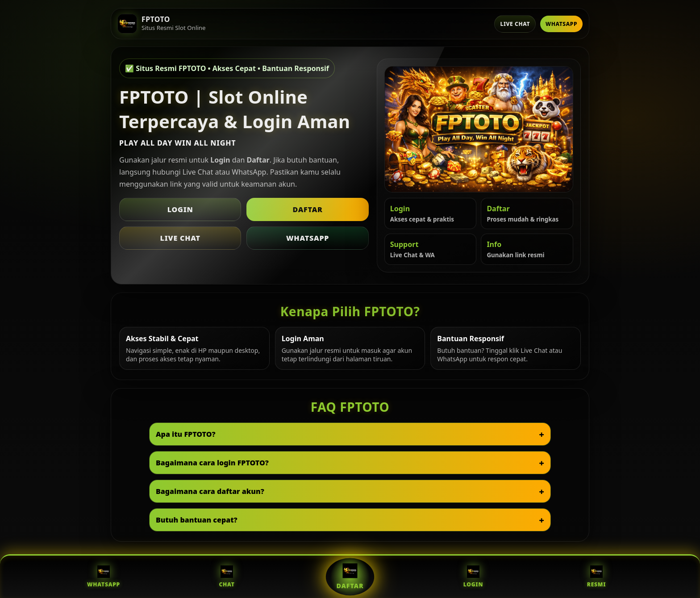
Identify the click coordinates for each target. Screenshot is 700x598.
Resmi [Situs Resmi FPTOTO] (597, 577)
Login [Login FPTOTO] (473, 577)
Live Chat (515, 24)
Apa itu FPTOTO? (186, 434)
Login (180, 209)
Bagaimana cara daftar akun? (210, 491)
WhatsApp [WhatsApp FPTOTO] (104, 577)
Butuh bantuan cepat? (197, 520)
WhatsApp (561, 24)
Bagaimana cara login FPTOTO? (212, 463)
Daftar (307, 209)
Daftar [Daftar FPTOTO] (350, 577)
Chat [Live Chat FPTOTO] (227, 577)
